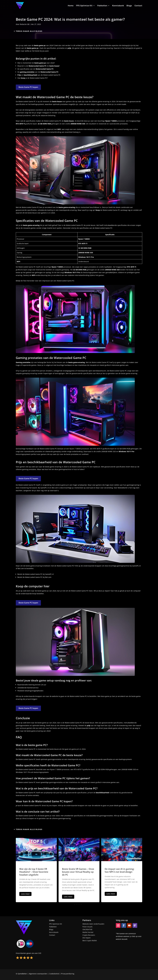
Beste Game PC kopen (28, 87)
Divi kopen (87, 938)
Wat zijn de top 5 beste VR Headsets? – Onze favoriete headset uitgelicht (34, 872)
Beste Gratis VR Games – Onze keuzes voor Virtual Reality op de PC (78, 872)
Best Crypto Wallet (90, 941)
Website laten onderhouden (93, 924)
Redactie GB (25, 24)
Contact (138, 6)
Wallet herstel (88, 932)
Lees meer (25, 894)
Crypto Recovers (89, 935)
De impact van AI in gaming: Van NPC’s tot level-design (119, 870)
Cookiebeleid (54, 974)
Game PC (86, 467)
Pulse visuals (87, 927)
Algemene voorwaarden (38, 974)
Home (71, 6)
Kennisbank (118, 6)
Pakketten (102, 6)
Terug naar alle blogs (29, 31)
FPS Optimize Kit (84, 6)
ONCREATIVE (87, 929)
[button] (79, 905)
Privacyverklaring (68, 974)
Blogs (129, 6)
